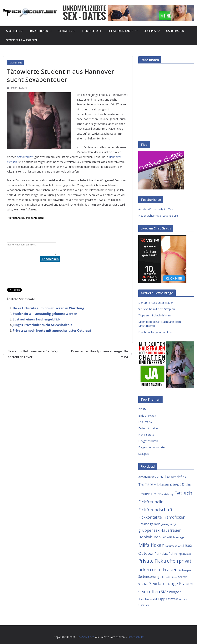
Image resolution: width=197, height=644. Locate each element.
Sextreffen (14, 31)
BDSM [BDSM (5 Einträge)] (152, 485)
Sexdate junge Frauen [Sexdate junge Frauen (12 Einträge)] (171, 584)
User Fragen (175, 31)
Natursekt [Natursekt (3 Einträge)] (171, 546)
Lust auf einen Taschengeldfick (36, 319)
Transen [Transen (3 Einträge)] (184, 599)
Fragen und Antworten (152, 447)
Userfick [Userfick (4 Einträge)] (144, 605)
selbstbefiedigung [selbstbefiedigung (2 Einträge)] (169, 577)
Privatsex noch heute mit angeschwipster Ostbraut (52, 330)
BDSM (142, 409)
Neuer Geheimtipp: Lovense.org (158, 216)
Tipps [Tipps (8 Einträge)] (162, 599)
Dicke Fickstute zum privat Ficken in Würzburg (48, 308)
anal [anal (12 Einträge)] (161, 477)
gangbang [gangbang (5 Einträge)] (169, 524)
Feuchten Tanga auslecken (155, 332)
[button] (50, 31)
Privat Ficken (38, 31)
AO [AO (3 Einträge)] (168, 477)
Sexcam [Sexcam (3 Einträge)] (183, 577)
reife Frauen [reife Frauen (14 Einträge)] (165, 570)
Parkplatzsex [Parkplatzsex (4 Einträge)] (183, 554)
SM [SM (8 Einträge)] (164, 592)
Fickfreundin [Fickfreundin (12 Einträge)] (151, 502)
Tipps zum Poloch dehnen (154, 315)
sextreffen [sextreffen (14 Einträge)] (149, 591)
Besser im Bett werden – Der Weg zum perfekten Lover (34, 354)
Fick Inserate (92, 31)
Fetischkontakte (121, 31)
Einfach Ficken (147, 416)
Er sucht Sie (146, 422)
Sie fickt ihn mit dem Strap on (157, 309)
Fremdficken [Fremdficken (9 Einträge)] (174, 517)
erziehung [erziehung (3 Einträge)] (167, 494)
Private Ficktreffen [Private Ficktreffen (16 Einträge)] (158, 561)
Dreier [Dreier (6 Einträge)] (156, 494)
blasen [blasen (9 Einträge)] (163, 484)
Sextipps (150, 31)
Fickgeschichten (148, 441)
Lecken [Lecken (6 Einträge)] (167, 537)
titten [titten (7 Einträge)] (173, 599)
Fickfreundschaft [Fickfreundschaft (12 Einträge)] (155, 510)
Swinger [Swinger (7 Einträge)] (174, 592)
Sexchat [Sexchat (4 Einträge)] (143, 584)
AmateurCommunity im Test (156, 209)
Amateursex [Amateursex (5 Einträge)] (147, 477)
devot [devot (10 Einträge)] (176, 484)
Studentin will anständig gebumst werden (45, 314)
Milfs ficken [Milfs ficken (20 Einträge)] (152, 545)
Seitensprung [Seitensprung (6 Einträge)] (149, 576)
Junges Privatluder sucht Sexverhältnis (42, 325)
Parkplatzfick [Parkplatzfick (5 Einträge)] (164, 554)
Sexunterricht (25, 157)
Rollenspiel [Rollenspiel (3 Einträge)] (185, 570)
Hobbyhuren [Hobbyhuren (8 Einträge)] (149, 537)
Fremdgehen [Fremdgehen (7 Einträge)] (149, 524)
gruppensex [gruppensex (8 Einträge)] (149, 530)
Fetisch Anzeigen (149, 428)
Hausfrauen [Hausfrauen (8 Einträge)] (171, 530)
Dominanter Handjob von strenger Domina (102, 354)
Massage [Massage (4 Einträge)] (179, 537)
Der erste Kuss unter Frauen (156, 303)
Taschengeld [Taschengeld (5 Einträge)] (148, 599)
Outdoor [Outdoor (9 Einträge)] (146, 553)
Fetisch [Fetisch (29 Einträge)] (183, 493)
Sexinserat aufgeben (22, 40)
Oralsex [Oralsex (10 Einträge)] (185, 545)
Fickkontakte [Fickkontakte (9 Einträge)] (150, 517)
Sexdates (65, 31)
